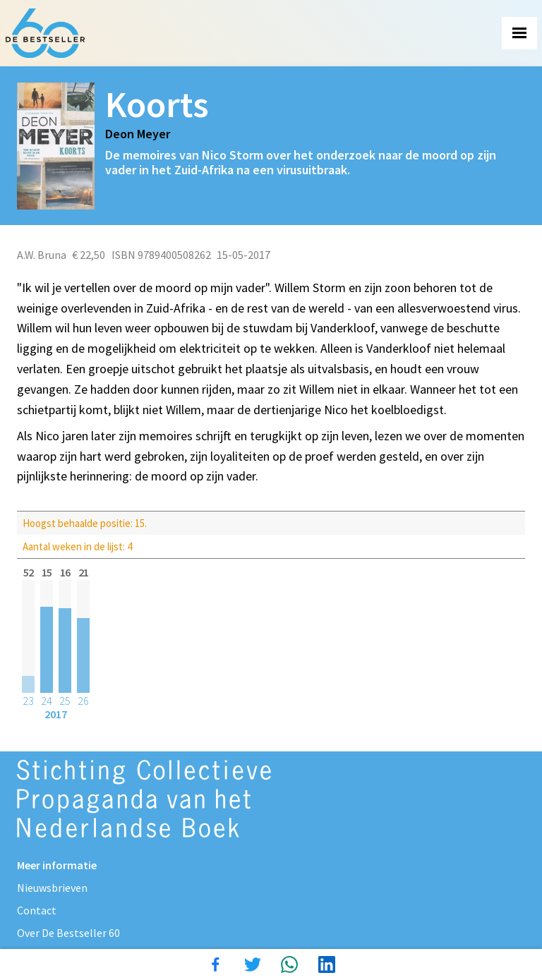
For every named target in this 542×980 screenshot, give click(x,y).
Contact (37, 910)
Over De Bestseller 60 (68, 933)
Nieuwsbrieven (52, 888)
